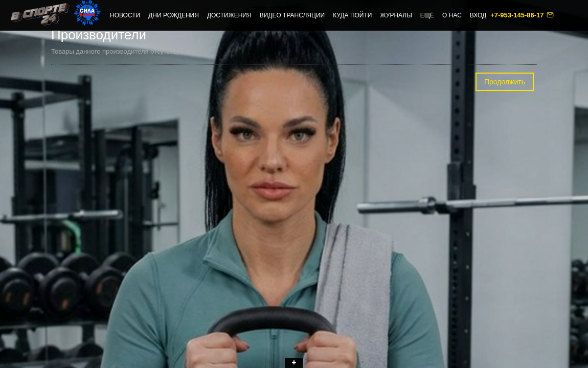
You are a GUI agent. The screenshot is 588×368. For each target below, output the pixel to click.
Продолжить (505, 82)
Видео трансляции (292, 15)
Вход (478, 15)
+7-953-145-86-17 (518, 15)
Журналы (396, 15)
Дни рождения (174, 15)
